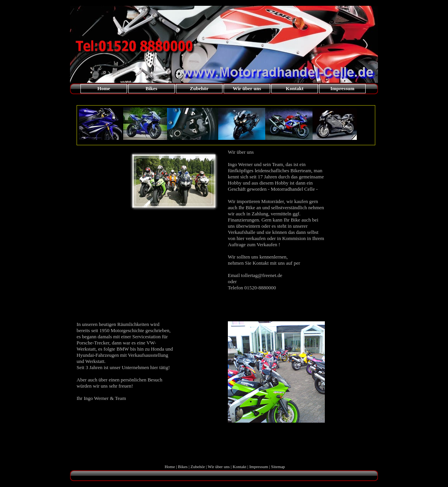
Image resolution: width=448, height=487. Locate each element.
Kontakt (294, 88)
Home (104, 88)
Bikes (151, 88)
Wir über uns (247, 88)
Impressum (342, 88)
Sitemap (278, 467)
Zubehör (199, 88)
